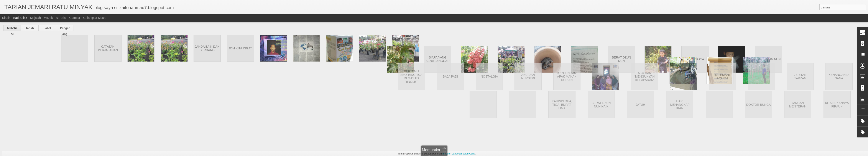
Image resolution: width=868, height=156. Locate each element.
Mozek (48, 18)
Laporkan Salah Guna (463, 154)
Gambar (75, 18)
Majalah (35, 18)
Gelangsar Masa (95, 18)
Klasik (6, 18)
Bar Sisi (61, 18)
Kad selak (20, 18)
